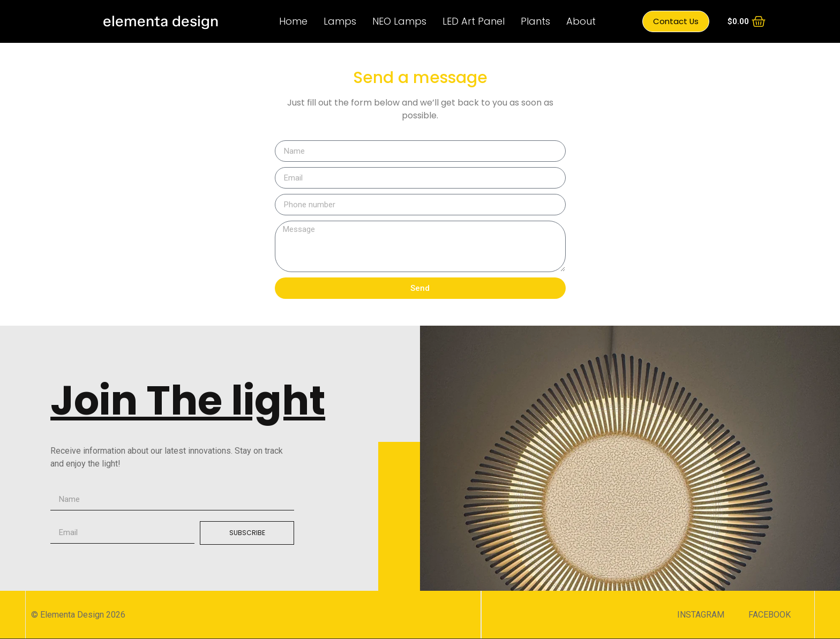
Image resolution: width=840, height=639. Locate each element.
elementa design (161, 21)
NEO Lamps (399, 21)
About (581, 21)
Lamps (340, 21)
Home (293, 21)
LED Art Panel (474, 21)
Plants (535, 21)
